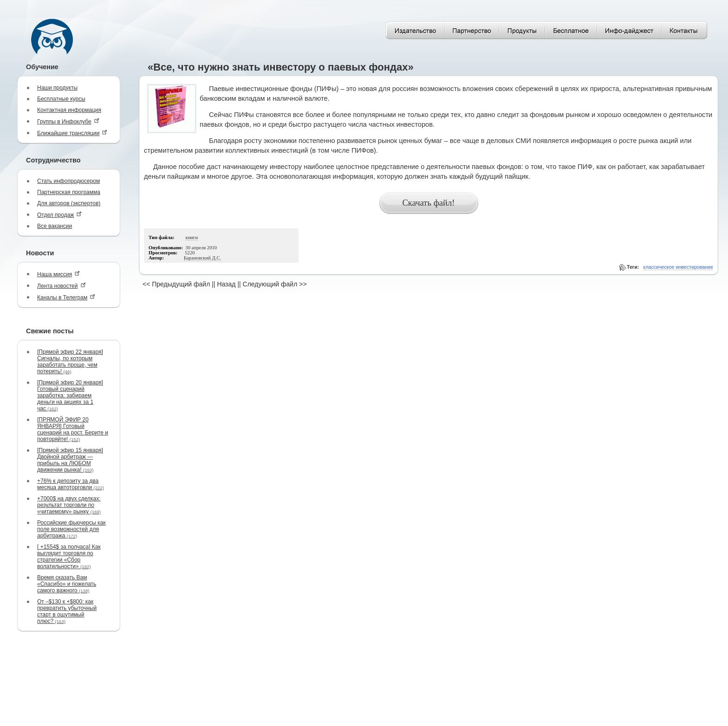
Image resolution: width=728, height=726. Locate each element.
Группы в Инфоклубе (68, 121)
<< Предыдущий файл (176, 284)
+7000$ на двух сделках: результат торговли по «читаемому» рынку (69, 505)
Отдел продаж (59, 215)
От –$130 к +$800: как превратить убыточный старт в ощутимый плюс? (67, 611)
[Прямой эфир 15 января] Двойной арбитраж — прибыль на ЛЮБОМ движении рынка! (70, 460)
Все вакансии (55, 226)
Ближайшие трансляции (72, 133)
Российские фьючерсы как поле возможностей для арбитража (71, 529)
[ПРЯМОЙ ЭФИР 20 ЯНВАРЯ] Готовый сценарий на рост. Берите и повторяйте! (73, 429)
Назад (226, 284)
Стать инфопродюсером (68, 181)
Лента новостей (62, 286)
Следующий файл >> (275, 284)
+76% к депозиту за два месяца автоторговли (71, 484)
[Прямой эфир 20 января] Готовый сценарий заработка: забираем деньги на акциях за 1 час (70, 395)
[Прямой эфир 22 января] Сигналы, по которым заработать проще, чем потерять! (70, 362)
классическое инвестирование (679, 267)
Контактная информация (69, 110)
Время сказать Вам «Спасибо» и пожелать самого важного (67, 584)
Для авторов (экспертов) (69, 203)
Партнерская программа (69, 192)
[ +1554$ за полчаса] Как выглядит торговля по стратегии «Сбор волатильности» (69, 557)
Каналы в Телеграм (66, 297)
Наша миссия (58, 274)
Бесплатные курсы (61, 99)
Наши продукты (57, 88)
